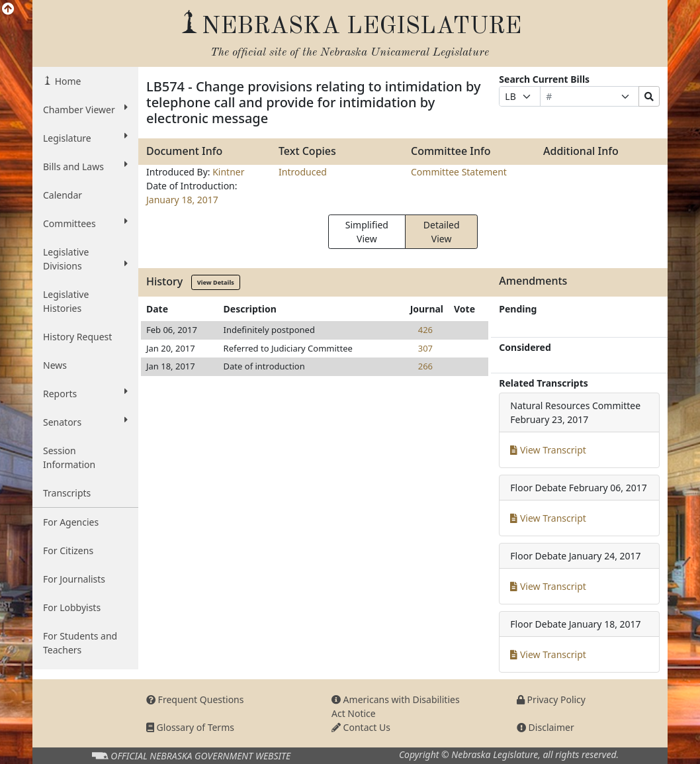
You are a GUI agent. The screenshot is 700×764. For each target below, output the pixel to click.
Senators (85, 422)
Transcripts (67, 493)
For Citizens (68, 550)
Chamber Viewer (85, 109)
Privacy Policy (551, 699)
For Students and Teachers (80, 643)
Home (66, 81)
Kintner (228, 172)
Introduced (303, 172)
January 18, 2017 (182, 200)
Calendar (63, 195)
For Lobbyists (72, 607)
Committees (85, 223)
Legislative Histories (66, 301)
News (55, 365)
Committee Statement (459, 172)
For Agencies (71, 522)
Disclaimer (546, 727)
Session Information (69, 457)
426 (425, 330)
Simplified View (367, 232)
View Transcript (548, 450)
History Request (77, 337)
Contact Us (361, 727)
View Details (216, 282)
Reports (85, 393)
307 (425, 348)
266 (425, 366)
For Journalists (74, 579)
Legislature (85, 138)
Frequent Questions (195, 699)
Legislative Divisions (85, 259)
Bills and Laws (85, 166)
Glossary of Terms (190, 727)
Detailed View (442, 232)
